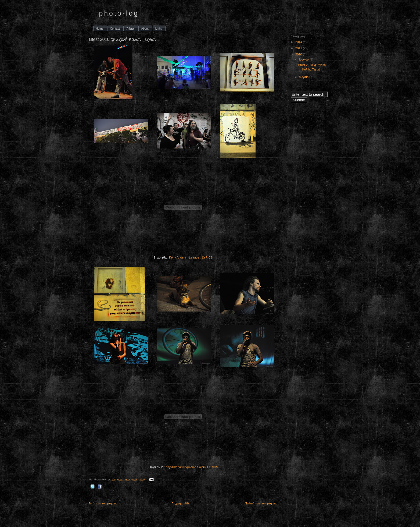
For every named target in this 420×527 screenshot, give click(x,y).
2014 (299, 42)
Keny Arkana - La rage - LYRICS (191, 257)
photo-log (119, 13)
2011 (299, 48)
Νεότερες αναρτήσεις (103, 503)
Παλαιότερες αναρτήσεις (261, 503)
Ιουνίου (304, 59)
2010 (299, 54)
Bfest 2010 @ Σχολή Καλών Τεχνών (123, 39)
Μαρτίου (305, 77)
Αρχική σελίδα (181, 503)
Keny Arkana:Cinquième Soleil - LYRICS (191, 467)
